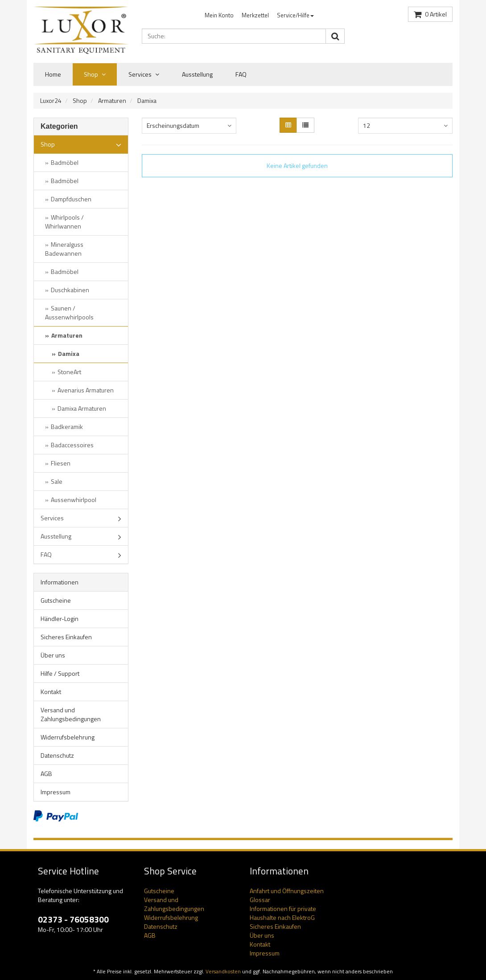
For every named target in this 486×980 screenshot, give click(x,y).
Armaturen (112, 100)
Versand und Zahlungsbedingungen (71, 714)
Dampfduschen (71, 199)
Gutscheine (56, 600)
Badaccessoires (72, 445)
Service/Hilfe (295, 15)
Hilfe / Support (60, 673)
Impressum (56, 792)
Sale (57, 481)
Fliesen (61, 463)
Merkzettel (255, 15)
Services (144, 74)
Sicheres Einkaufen (66, 637)
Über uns (53, 655)
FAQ (241, 74)
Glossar (260, 900)
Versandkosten (223, 972)
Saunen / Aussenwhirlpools (69, 312)
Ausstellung (197, 74)
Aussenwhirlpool (74, 500)
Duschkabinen (70, 290)
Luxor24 (51, 100)
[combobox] (189, 126)
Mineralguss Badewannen (64, 249)
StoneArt (69, 372)
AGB (46, 774)
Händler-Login (60, 619)
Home (53, 74)
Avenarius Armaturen (86, 390)
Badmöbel (65, 162)
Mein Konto (219, 15)
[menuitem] (219, 15)
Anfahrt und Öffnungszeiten (287, 891)
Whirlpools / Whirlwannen (64, 222)
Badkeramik (67, 427)
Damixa (147, 100)
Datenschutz (57, 755)
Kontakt (51, 692)
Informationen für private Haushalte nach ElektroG (283, 913)
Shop (95, 74)
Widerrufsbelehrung (68, 737)
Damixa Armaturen (82, 408)
